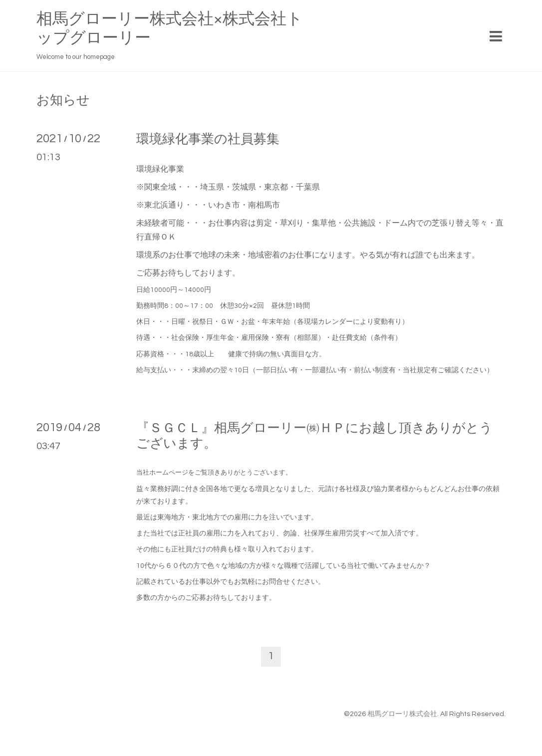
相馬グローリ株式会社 (402, 714)
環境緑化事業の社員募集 (208, 139)
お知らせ (63, 100)
